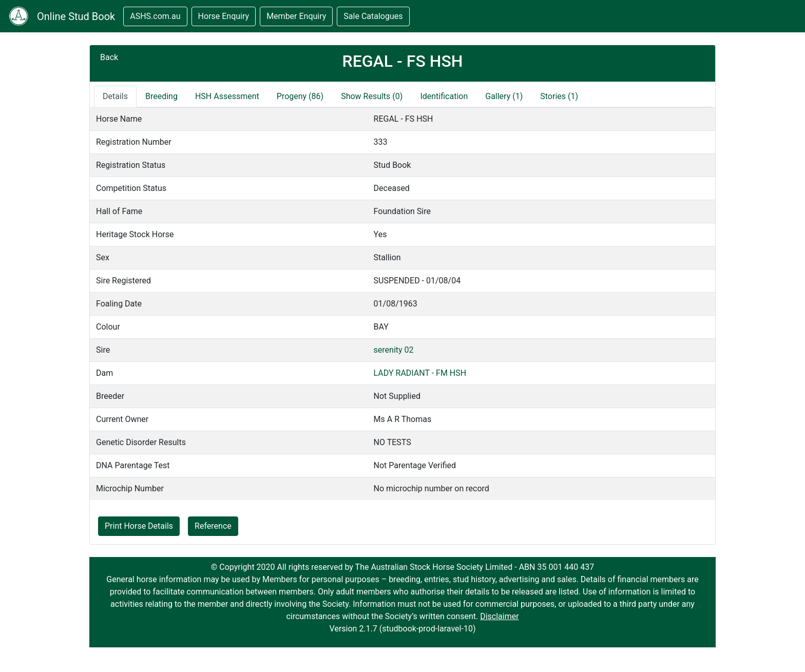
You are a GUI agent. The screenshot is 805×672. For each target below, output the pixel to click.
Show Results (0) (372, 96)
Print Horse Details (139, 526)
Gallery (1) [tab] (504, 96)
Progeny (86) (300, 96)
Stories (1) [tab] (559, 96)
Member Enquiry (296, 16)
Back (109, 57)
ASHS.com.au (155, 16)
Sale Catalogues (373, 16)
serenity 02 (394, 350)
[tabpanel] (402, 304)
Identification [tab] (444, 96)
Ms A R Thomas (403, 419)
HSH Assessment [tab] (227, 96)
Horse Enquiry (224, 16)
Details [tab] (115, 96)
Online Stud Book (76, 16)
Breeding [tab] (161, 96)
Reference (213, 526)
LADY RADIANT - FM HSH (420, 373)
